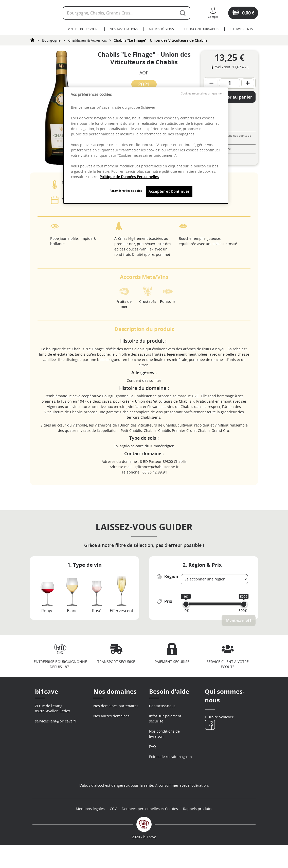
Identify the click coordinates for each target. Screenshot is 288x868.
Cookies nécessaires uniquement (203, 93)
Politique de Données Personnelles (129, 177)
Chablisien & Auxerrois (88, 40)
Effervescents (241, 29)
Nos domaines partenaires (116, 706)
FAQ (152, 746)
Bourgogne (51, 40)
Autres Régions (161, 29)
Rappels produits (198, 832)
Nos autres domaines (111, 716)
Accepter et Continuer (169, 191)
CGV (113, 832)
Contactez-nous (162, 706)
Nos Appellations (124, 29)
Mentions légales (90, 832)
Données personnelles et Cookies (150, 832)
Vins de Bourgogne (84, 29)
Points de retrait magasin (170, 757)
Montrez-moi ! (239, 620)
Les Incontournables (202, 29)
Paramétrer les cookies (126, 191)
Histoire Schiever (219, 717)
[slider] (186, 604)
